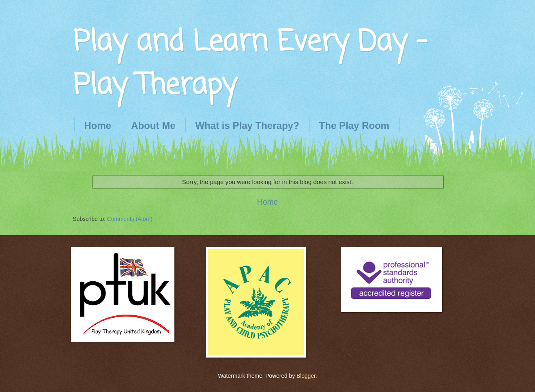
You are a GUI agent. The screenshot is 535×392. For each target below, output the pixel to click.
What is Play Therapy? (247, 125)
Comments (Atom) (130, 219)
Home (98, 125)
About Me (153, 125)
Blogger (306, 376)
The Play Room (354, 125)
